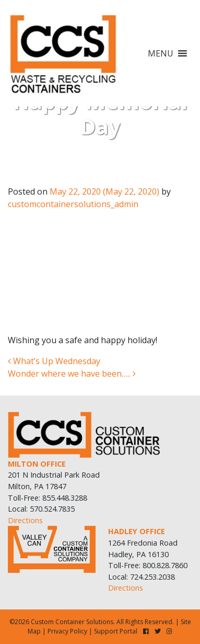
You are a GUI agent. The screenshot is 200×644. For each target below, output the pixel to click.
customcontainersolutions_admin (73, 204)
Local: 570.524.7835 (41, 509)
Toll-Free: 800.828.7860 (148, 565)
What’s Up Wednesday (54, 361)
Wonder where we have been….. (72, 374)
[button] (161, 53)
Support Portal (116, 631)
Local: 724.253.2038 (142, 577)
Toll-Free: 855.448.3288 (48, 498)
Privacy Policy (67, 631)
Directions (25, 520)
